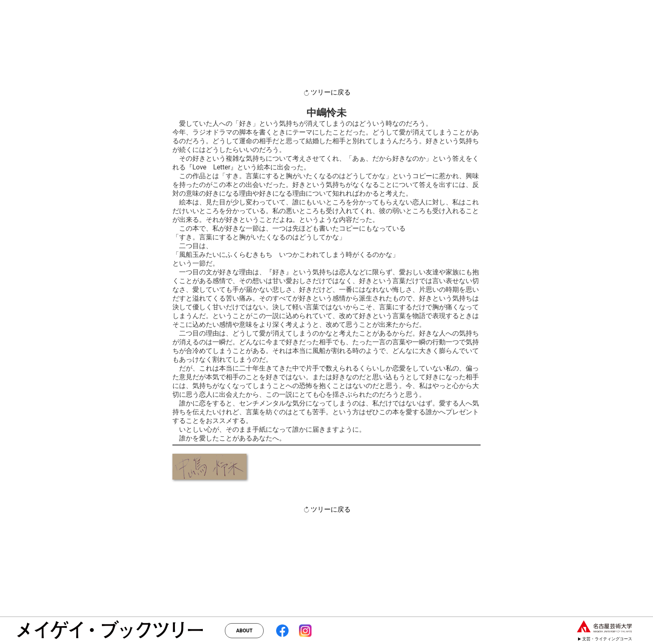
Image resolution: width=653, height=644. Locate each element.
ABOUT (244, 631)
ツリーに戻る (326, 93)
